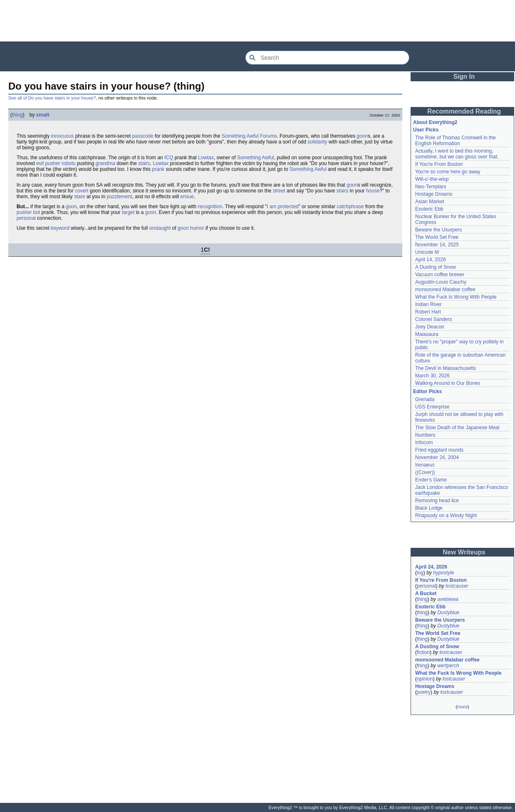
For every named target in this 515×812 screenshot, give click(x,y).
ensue (187, 197)
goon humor (191, 228)
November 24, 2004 (437, 457)
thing (17, 115)
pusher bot (28, 212)
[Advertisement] (258, 21)
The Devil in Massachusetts (446, 368)
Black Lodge (429, 508)
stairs (144, 163)
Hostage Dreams (434, 194)
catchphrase (350, 207)
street (279, 191)
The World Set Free (437, 237)
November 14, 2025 (437, 245)
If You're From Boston (439, 164)
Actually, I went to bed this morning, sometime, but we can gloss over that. (457, 154)
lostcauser (457, 586)
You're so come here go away (448, 172)
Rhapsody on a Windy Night (446, 515)
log (420, 573)
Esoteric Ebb (429, 209)
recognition (210, 207)
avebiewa (448, 599)
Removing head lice (437, 501)
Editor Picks (427, 391)
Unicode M (427, 252)
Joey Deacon (430, 327)
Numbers (425, 435)
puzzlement (119, 197)
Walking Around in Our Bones (448, 383)
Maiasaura (427, 334)
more (462, 707)
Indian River (428, 304)
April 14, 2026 (430, 260)
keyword (60, 228)
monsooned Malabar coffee (445, 289)
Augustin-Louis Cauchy (441, 282)
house (373, 191)
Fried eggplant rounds (439, 450)
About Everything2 (435, 122)
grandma (105, 163)
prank (158, 169)
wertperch (448, 666)
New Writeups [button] (464, 552)
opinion (425, 679)
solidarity (317, 142)
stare (80, 197)
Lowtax (206, 158)
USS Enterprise (432, 407)
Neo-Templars (431, 187)
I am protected (283, 207)
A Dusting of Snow (435, 267)
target (128, 212)
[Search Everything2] (327, 58)
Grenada (425, 399)
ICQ (169, 158)
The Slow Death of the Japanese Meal (457, 428)
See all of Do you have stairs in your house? (52, 98)
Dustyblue (448, 613)
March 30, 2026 (432, 376)
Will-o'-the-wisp (432, 179)
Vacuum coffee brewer (440, 275)
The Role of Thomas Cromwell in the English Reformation (456, 141)
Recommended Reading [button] (464, 111)
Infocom (424, 442)
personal (26, 218)
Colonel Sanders (434, 319)
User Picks (426, 130)
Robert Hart (428, 312)
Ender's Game (431, 480)
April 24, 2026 (431, 567)
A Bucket (426, 593)
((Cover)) (425, 472)
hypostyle (444, 573)
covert (82, 191)
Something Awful (255, 158)
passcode (143, 136)
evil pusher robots (56, 163)
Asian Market (430, 202)
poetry (424, 692)
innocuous (62, 136)
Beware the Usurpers (439, 230)
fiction (423, 652)
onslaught (160, 228)
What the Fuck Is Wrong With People (456, 297)
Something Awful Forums (249, 136)
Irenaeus (425, 465)
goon (362, 136)
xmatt (43, 115)
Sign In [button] (464, 77)
